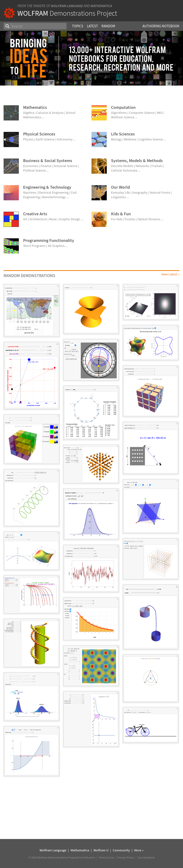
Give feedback (146, 857)
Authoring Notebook (161, 26)
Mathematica (101, 6)
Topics (78, 26)
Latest (92, 26)
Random (108, 26)
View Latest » (170, 274)
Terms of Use (106, 857)
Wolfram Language (67, 6)
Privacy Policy (126, 857)
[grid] (91, 532)
